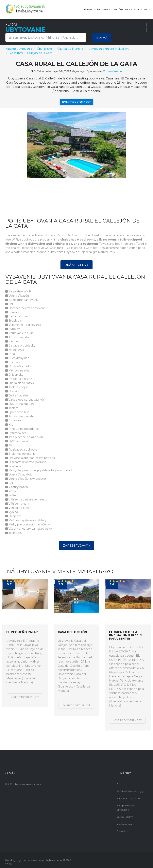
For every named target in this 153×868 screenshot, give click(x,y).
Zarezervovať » (76, 546)
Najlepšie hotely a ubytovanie (132, 805)
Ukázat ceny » (76, 265)
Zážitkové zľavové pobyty (130, 791)
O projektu (122, 827)
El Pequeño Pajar (22, 632)
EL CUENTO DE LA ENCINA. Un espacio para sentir (126, 635)
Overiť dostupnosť (76, 102)
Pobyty (88, 9)
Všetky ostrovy (124, 820)
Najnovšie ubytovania (128, 798)
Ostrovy (107, 9)
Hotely (138, 9)
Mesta (129, 9)
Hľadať (101, 38)
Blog (147, 9)
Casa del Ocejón (72, 632)
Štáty (97, 9)
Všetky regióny (124, 813)
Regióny (118, 9)
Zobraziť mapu (112, 71)
